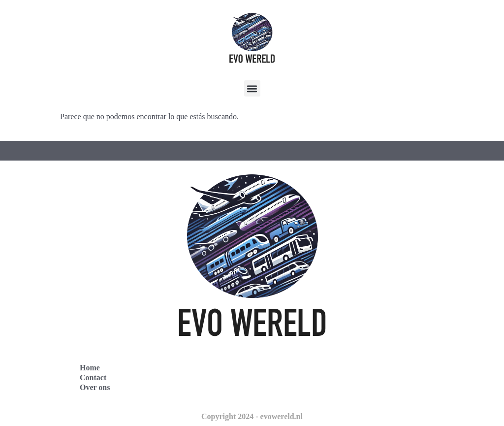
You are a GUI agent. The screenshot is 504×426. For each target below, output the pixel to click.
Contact (93, 377)
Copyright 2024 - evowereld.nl (252, 416)
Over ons (95, 387)
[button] (252, 88)
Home (90, 368)
